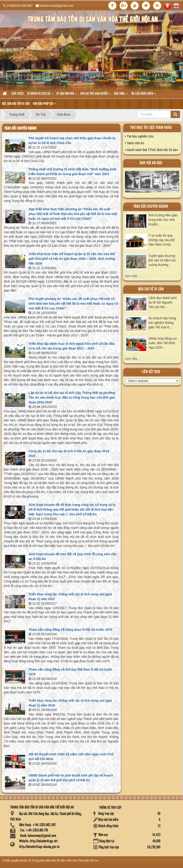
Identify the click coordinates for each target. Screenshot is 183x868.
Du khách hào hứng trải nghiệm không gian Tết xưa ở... (162, 323)
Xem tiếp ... (133, 276)
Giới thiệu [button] (18, 94)
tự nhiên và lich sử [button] (40, 95)
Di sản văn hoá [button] (67, 95)
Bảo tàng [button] (121, 95)
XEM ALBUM (152, 183)
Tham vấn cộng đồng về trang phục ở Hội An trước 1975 (70, 630)
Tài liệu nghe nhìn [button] (144, 95)
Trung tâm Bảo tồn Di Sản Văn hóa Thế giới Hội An (65, 860)
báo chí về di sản (151, 289)
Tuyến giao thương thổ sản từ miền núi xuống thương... (162, 260)
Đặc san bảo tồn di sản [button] (16, 104)
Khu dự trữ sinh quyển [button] (95, 95)
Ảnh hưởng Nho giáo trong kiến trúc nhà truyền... (163, 220)
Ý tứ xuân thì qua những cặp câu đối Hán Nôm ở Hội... (162, 240)
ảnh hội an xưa (151, 163)
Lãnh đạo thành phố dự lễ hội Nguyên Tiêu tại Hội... (163, 302)
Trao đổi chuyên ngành (151, 207)
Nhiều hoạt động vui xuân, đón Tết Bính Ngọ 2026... (163, 343)
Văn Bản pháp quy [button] (45, 105)
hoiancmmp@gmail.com (57, 6)
